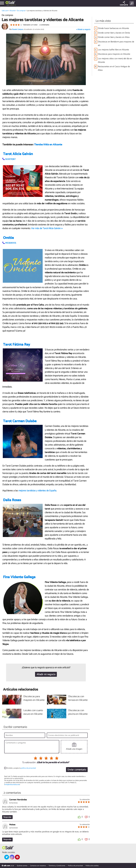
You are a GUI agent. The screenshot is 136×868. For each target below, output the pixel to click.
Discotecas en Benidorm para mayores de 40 (116, 44)
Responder (7, 817)
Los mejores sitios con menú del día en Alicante (115, 60)
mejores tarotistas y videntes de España (37, 491)
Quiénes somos (22, 866)
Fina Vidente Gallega (19, 577)
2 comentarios (44, 25)
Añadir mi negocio (46, 674)
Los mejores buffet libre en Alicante (113, 50)
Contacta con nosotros (38, 866)
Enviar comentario (77, 770)
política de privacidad (28, 768)
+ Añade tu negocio (83, 30)
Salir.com (5, 11)
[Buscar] (132, 3)
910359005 (11, 243)
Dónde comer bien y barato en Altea (114, 37)
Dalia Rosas (12, 500)
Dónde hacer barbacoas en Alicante (113, 28)
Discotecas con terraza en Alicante (78, 698)
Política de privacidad (75, 866)
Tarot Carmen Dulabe (20, 421)
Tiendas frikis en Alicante (48, 145)
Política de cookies (92, 866)
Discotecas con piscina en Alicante (78, 712)
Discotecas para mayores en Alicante (114, 54)
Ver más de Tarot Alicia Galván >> (47, 228)
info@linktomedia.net (12, 785)
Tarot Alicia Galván (18, 154)
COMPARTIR (124, 4)
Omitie (8, 238)
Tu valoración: (29, 763)
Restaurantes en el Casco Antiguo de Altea (114, 68)
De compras (21, 11)
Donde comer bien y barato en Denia (114, 33)
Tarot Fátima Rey (17, 345)
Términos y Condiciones (57, 866)
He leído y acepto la (21, 768)
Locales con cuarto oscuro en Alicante (33, 712)
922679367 (10, 159)
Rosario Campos (18, 29)
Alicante (12, 5)
